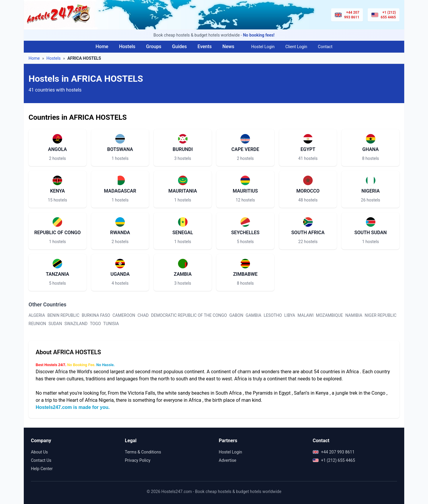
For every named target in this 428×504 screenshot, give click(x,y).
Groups (154, 47)
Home (102, 47)
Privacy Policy (138, 460)
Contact (325, 47)
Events (205, 47)
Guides (180, 47)
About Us (39, 452)
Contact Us (41, 460)
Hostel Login (263, 47)
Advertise (228, 460)
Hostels (127, 47)
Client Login (296, 47)
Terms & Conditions (143, 452)
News (228, 47)
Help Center (42, 469)
